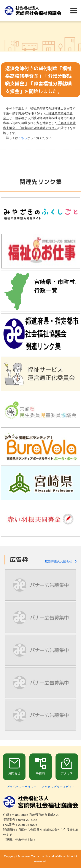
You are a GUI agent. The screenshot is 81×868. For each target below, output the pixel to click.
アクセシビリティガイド (58, 787)
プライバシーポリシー (21, 787)
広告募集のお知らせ (61, 561)
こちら (23, 138)
